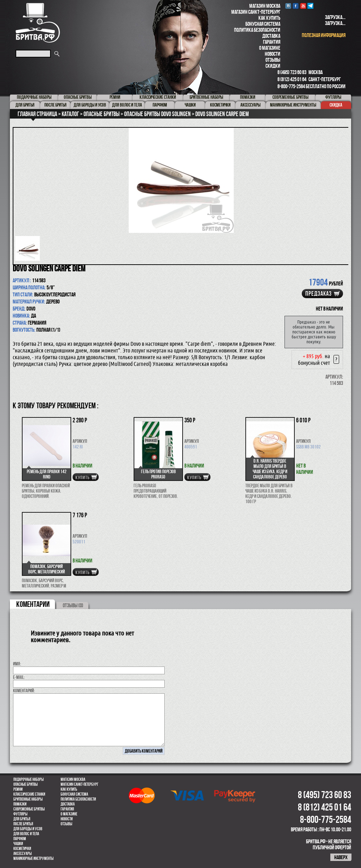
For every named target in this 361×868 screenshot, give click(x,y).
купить (82, 477)
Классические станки (29, 794)
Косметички (22, 849)
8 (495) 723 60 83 (292, 72)
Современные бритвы (29, 809)
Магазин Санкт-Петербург (256, 12)
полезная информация (324, 35)
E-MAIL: (19, 677)
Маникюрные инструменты (33, 858)
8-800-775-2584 (291, 86)
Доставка (271, 36)
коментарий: (24, 691)
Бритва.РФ (38, 23)
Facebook (296, 6)
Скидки (273, 66)
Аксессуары (23, 854)
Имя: (17, 664)
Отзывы (273, 60)
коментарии (33, 604)
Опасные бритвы (26, 784)
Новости (273, 54)
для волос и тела (26, 834)
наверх (341, 857)
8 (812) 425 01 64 (292, 79)
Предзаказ (319, 294)
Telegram (310, 6)
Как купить (269, 18)
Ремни (18, 789)
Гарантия (272, 42)
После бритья (23, 824)
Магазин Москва (265, 6)
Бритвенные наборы (28, 799)
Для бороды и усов (28, 829)
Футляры (20, 814)
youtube (303, 6)
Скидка (336, 105)
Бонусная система (263, 24)
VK (288, 6)
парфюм (20, 839)
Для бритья (22, 819)
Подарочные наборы (29, 779)
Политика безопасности (257, 30)
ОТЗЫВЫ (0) (73, 605)
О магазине (270, 48)
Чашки (18, 844)
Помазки (20, 804)
